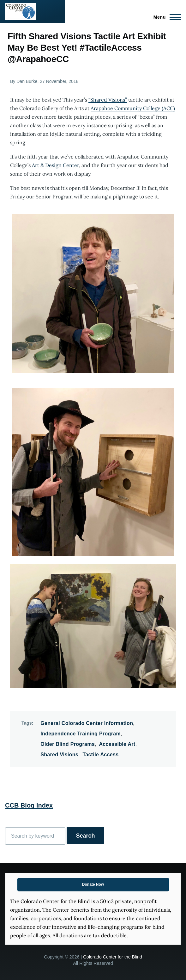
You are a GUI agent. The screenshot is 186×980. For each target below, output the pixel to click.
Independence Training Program (81, 734)
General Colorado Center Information (87, 723)
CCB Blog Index (29, 805)
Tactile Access (100, 755)
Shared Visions (59, 755)
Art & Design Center (55, 165)
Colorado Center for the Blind (112, 957)
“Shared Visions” (108, 100)
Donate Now (93, 884)
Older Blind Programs (68, 744)
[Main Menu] (165, 17)
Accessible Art (117, 744)
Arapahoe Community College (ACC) (133, 108)
